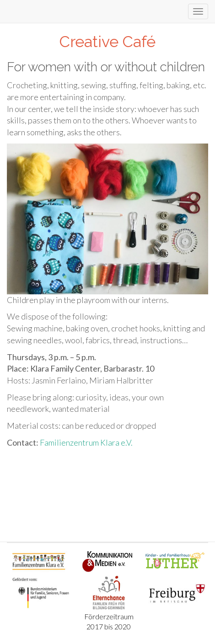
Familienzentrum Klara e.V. (86, 442)
